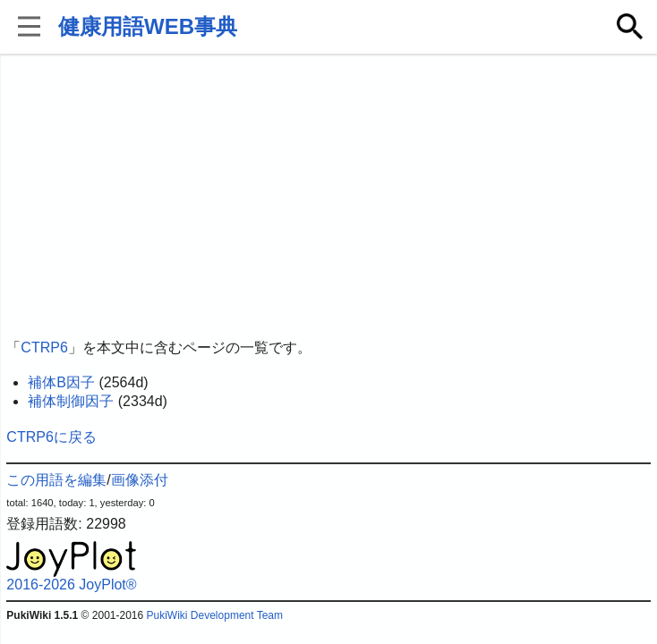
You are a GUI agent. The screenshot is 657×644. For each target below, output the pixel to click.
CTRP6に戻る (51, 437)
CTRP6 (44, 347)
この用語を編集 (56, 480)
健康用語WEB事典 (148, 26)
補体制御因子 (71, 401)
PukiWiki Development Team (215, 615)
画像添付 (140, 480)
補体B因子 (61, 382)
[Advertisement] (329, 197)
